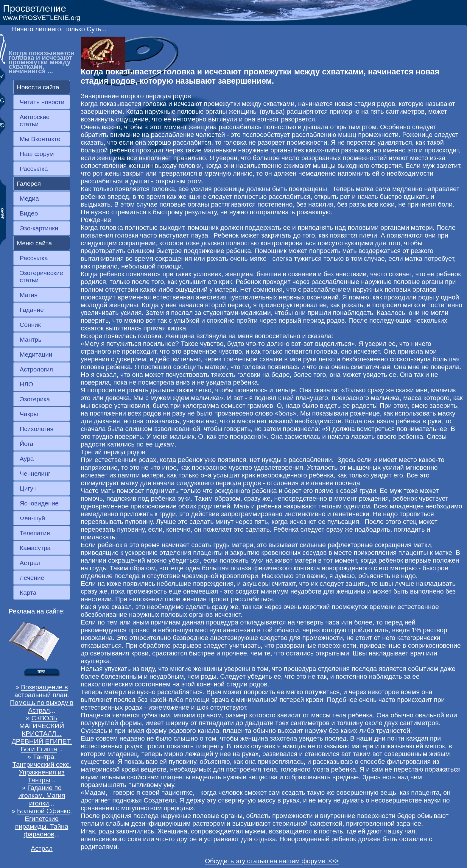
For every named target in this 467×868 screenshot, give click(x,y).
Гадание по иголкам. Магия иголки (42, 796)
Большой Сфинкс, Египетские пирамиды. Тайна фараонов (43, 823)
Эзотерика (35, 399)
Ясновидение (39, 503)
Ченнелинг (35, 473)
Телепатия (35, 533)
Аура (27, 459)
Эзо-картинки (39, 228)
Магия (29, 295)
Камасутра (35, 548)
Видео (29, 213)
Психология (37, 429)
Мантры (31, 339)
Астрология (36, 369)
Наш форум (37, 154)
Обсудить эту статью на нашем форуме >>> (272, 861)
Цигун (28, 488)
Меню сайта (35, 243)
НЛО (26, 384)
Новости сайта (38, 87)
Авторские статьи (35, 120)
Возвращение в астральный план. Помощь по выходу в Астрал (42, 699)
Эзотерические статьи (41, 276)
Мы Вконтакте (40, 139)
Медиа (29, 198)
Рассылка (34, 169)
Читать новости (42, 102)
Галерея (29, 184)
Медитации (36, 354)
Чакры (29, 414)
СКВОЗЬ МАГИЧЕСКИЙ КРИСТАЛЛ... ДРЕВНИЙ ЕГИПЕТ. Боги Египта (42, 734)
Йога (27, 444)
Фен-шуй (32, 518)
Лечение (32, 578)
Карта (28, 593)
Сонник (30, 325)
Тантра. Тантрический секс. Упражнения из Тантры (42, 768)
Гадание (32, 310)
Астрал (30, 563)
